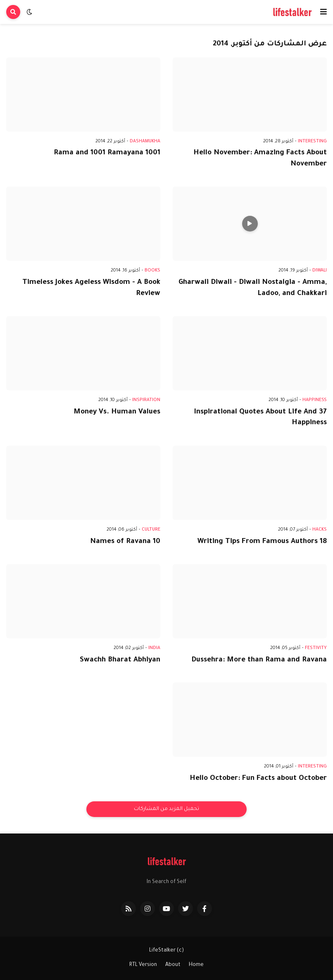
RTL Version (143, 965)
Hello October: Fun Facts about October (258, 779)
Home (196, 965)
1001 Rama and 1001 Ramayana (107, 153)
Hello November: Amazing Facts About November (260, 159)
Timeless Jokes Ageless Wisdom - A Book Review (91, 288)
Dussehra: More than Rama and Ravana (259, 660)
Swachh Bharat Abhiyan (120, 660)
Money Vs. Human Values (117, 412)
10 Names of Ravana (125, 542)
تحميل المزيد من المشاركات (166, 809)
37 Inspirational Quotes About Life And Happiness (260, 418)
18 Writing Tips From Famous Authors (262, 542)
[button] (323, 12)
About (173, 965)
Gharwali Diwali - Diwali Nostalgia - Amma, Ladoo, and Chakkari (253, 288)
